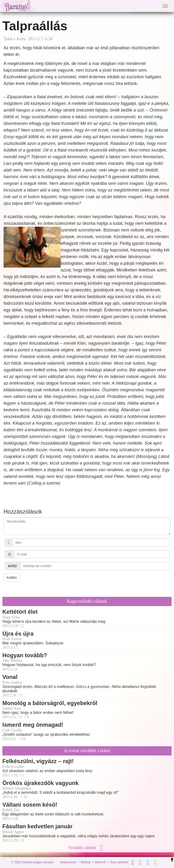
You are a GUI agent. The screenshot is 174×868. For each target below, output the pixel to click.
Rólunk (86, 862)
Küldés (12, 578)
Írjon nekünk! (120, 862)
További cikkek (87, 848)
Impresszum (68, 862)
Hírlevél (100, 862)
